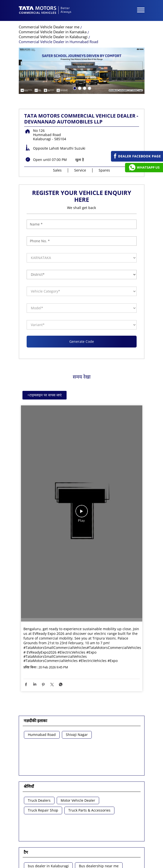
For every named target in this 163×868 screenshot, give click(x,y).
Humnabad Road (42, 644)
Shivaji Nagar (77, 644)
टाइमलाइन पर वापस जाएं (45, 304)
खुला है (80, 69)
